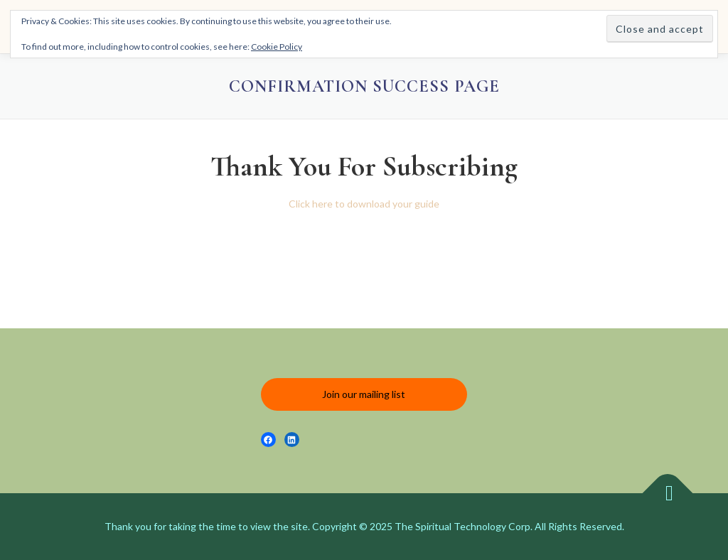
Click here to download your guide (364, 204)
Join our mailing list (364, 394)
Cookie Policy (277, 47)
